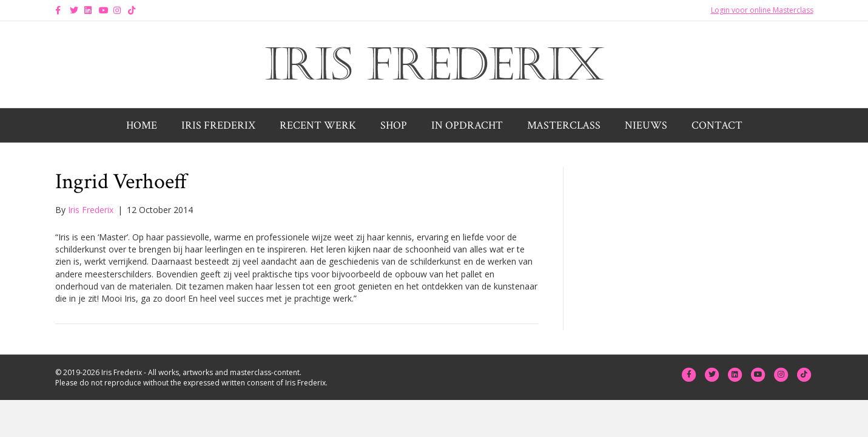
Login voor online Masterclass (762, 10)
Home (142, 125)
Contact (717, 125)
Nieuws (646, 125)
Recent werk (318, 125)
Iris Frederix (218, 125)
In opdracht (467, 125)
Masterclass (564, 125)
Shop (394, 125)
